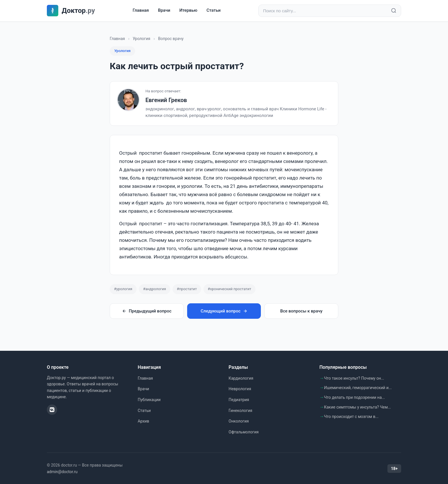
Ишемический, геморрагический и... (358, 388)
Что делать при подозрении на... (354, 397)
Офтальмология (244, 432)
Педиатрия (239, 400)
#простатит (187, 289)
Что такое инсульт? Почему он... (354, 378)
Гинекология (240, 411)
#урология (123, 289)
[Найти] (394, 11)
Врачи (164, 11)
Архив (143, 421)
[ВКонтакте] (52, 410)
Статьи (214, 11)
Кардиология (241, 378)
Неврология (240, 389)
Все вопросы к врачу (301, 311)
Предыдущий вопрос (147, 311)
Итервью (188, 11)
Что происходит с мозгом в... (351, 417)
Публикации (149, 400)
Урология (141, 39)
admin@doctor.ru (62, 472)
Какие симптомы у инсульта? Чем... (357, 407)
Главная (141, 11)
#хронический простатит (229, 289)
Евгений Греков (166, 100)
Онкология (239, 421)
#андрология (155, 289)
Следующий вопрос (224, 311)
